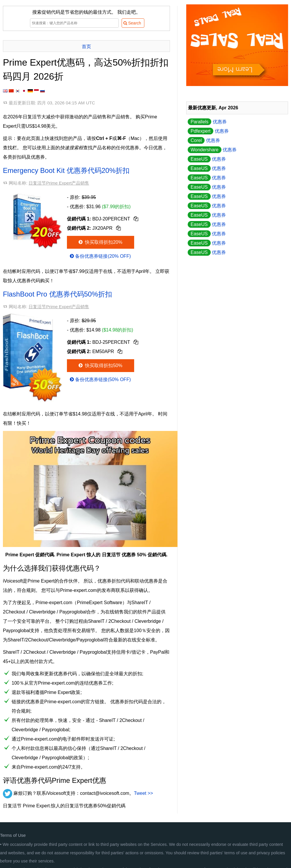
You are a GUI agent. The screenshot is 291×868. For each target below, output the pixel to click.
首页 (86, 47)
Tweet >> (143, 793)
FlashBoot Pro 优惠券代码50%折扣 (57, 294)
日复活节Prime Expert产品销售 (59, 183)
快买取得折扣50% (100, 365)
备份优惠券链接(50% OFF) (100, 379)
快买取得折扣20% (100, 242)
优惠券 (207, 122)
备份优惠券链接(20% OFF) (100, 256)
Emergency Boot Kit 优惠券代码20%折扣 (66, 170)
